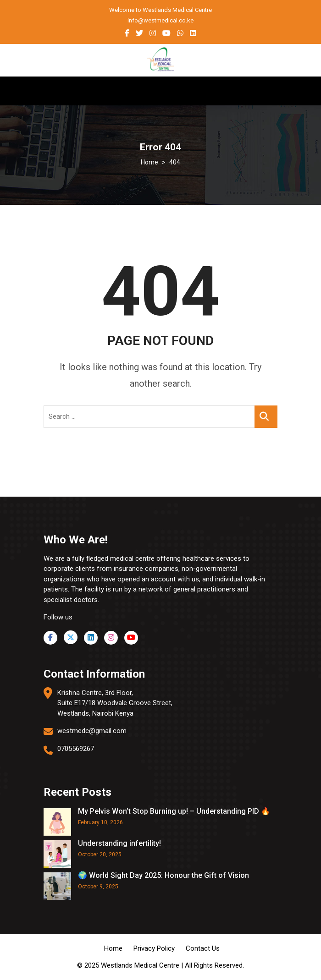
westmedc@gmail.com (92, 731)
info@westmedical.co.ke (160, 20)
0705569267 (76, 749)
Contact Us (203, 948)
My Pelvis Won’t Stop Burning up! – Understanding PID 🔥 (174, 811)
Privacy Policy (154, 948)
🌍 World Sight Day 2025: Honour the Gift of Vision (163, 875)
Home (113, 948)
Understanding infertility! (119, 843)
